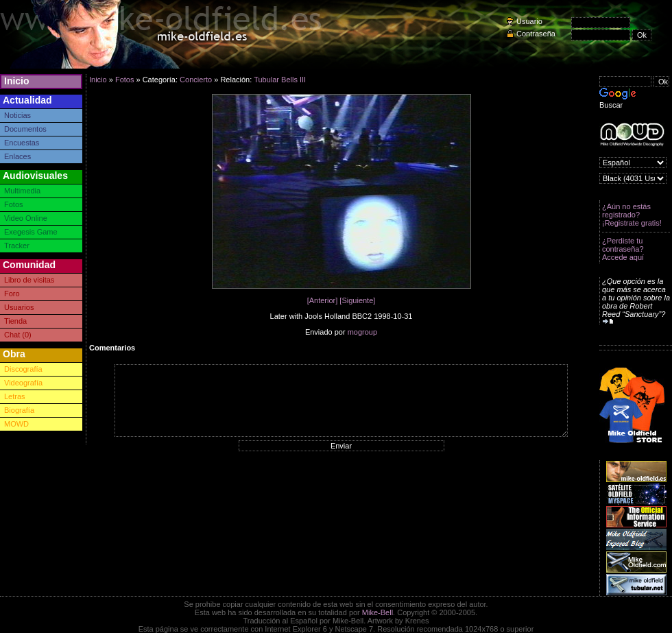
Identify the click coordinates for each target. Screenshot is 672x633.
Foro (12, 294)
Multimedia (22, 191)
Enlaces (17, 156)
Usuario (529, 21)
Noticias (17, 115)
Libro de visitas (29, 280)
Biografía (19, 410)
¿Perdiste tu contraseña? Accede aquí (623, 249)
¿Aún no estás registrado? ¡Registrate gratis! (632, 215)
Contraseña (536, 34)
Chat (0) (18, 335)
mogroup (362, 332)
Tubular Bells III (280, 80)
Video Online (26, 218)
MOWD (16, 424)
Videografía (23, 383)
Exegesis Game (31, 232)
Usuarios (19, 307)
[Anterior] (323, 300)
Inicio (17, 81)
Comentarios (112, 348)
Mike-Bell (377, 612)
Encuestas (22, 143)
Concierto (196, 80)
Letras (15, 396)
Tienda (15, 321)
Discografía (23, 369)
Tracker (17, 246)
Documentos (25, 129)
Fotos (14, 204)
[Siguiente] (357, 300)
